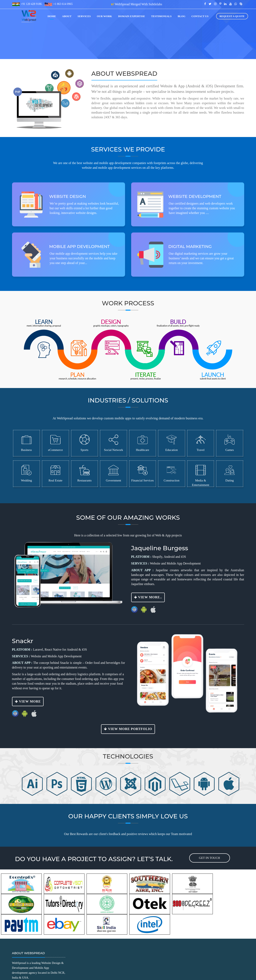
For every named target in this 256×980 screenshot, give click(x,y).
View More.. (148, 597)
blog (181, 16)
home (52, 16)
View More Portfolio (128, 729)
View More (28, 701)
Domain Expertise (132, 16)
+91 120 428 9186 (31, 4)
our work (104, 16)
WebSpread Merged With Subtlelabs (139, 4)
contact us (200, 16)
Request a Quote (232, 16)
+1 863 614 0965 (63, 4)
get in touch (209, 858)
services (84, 16)
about (67, 16)
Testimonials (161, 16)
